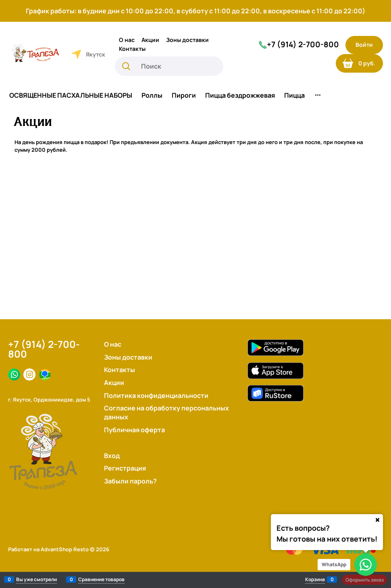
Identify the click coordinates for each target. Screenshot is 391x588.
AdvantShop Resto (65, 549)
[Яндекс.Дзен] (45, 375)
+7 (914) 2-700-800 (44, 349)
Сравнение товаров (101, 579)
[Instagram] (29, 375)
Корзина (315, 579)
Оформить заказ (365, 580)
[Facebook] (14, 375)
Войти (364, 45)
